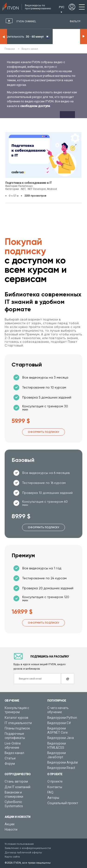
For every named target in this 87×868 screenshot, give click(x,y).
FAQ (50, 792)
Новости (11, 829)
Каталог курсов (16, 718)
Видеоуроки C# (59, 723)
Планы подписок (17, 728)
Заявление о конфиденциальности (28, 848)
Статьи (10, 758)
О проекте (55, 781)
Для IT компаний (18, 787)
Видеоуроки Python (62, 718)
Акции (10, 824)
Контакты (55, 787)
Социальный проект (63, 803)
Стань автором (16, 781)
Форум (10, 764)
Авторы (53, 798)
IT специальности (18, 723)
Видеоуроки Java (61, 738)
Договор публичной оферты (23, 853)
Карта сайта (12, 857)
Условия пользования (19, 844)
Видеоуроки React (61, 768)
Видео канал (14, 753)
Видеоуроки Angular (63, 762)
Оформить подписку (43, 432)
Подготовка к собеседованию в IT (29, 183)
